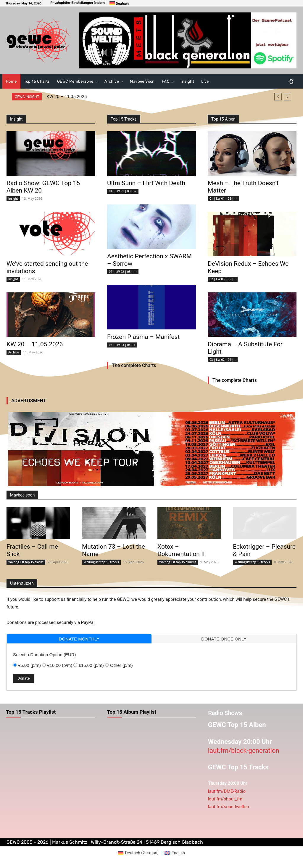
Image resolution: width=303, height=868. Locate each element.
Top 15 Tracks (124, 119)
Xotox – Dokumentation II (181, 550)
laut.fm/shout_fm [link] (225, 799)
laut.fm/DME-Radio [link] (227, 791)
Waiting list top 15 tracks (26, 562)
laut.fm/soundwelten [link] (229, 807)
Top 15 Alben (223, 119)
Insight (13, 198)
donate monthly (79, 639)
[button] (78, 3)
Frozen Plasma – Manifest (143, 337)
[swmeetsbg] (188, 40)
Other (121, 665)
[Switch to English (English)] (175, 853)
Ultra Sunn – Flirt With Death (146, 183)
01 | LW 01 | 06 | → (223, 198)
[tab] (79, 639)
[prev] (278, 97)
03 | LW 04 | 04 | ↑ (122, 345)
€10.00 (60, 665)
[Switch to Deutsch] (119, 3)
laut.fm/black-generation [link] (244, 751)
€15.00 (91, 665)
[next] (287, 97)
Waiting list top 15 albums (178, 562)
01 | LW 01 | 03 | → (123, 191)
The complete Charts (134, 365)
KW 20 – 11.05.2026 (67, 97)
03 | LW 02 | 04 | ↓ (223, 360)
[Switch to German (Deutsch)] (138, 853)
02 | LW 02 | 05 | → (123, 272)
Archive (14, 352)
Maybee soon (22, 495)
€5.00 (29, 665)
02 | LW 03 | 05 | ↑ (223, 279)
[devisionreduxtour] (151, 449)
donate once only (224, 639)
